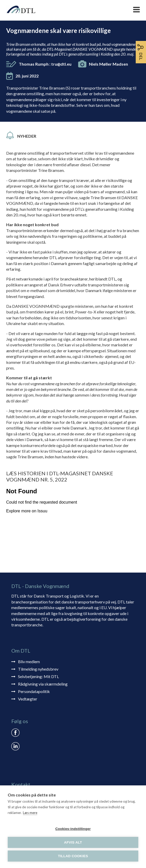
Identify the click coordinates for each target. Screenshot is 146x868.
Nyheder (27, 136)
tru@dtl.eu (61, 64)
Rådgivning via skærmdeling (43, 684)
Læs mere (30, 813)
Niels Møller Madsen (108, 64)
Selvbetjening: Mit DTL (38, 676)
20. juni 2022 (27, 76)
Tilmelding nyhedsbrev (38, 669)
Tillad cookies (73, 856)
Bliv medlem (29, 661)
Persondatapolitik (34, 691)
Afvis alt (73, 842)
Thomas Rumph (45, 64)
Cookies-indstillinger (73, 829)
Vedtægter (28, 699)
